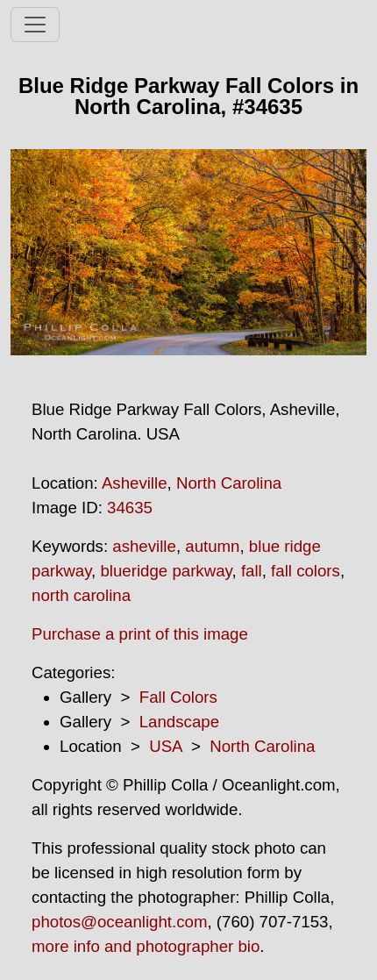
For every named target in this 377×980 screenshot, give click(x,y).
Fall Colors (178, 697)
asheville (144, 546)
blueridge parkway (166, 571)
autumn (212, 546)
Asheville (135, 483)
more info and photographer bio (146, 946)
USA (165, 746)
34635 (130, 508)
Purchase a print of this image (140, 634)
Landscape (179, 722)
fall (252, 571)
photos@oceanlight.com (119, 922)
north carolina (81, 595)
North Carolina (229, 483)
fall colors (306, 571)
